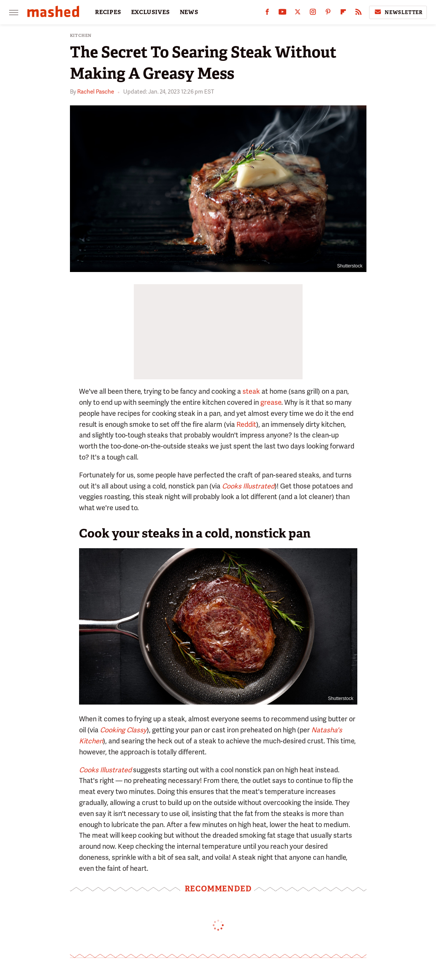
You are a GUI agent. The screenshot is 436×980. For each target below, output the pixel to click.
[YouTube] (282, 14)
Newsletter (398, 12)
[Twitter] (298, 14)
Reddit (246, 424)
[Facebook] (267, 14)
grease (271, 402)
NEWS (189, 12)
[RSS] (358, 14)
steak (251, 391)
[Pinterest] (328, 14)
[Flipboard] (343, 14)
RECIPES (108, 12)
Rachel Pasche (96, 92)
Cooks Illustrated (105, 770)
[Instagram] (313, 14)
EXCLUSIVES (151, 12)
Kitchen (81, 36)
